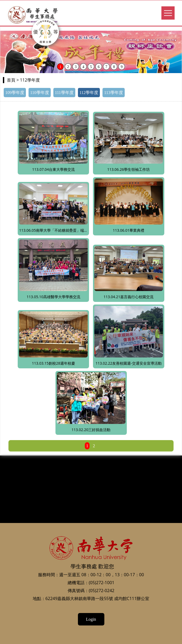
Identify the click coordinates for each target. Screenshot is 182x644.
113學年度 (113, 93)
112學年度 (89, 93)
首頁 (11, 80)
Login (91, 619)
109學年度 (15, 93)
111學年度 (64, 93)
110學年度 (39, 93)
